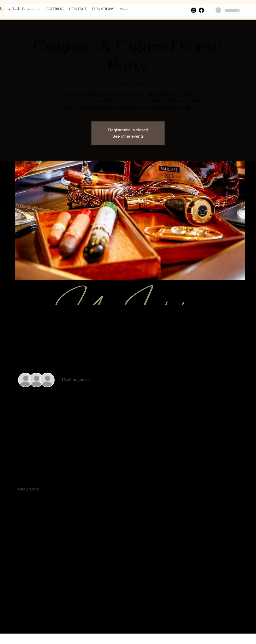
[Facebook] (201, 10)
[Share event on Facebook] (21, 620)
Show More (29, 489)
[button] (247, 10)
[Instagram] (194, 10)
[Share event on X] (33, 620)
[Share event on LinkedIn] (46, 620)
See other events (128, 136)
